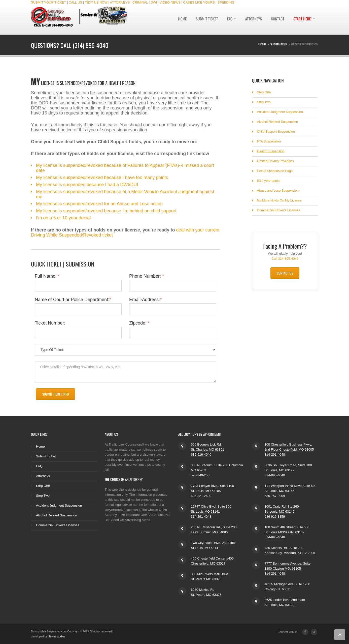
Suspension (278, 45)
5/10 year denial (269, 181)
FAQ (228, 19)
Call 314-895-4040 (285, 259)
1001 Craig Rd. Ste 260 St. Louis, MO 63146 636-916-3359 (282, 511)
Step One (264, 92)
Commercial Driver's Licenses (279, 210)
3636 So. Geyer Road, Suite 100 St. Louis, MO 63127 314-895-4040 (288, 470)
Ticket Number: (50, 323)
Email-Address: (145, 300)
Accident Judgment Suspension (280, 112)
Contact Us (285, 273)
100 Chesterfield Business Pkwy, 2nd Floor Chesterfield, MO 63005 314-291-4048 (289, 449)
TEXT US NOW (96, 2)
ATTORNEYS (120, 2)
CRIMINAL (140, 2)
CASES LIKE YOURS (199, 2)
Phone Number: (147, 276)
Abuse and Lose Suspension (278, 191)
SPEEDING (226, 2)
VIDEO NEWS (170, 2)
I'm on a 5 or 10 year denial (63, 218)
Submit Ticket (205, 19)
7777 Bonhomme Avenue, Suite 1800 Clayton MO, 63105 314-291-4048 (288, 568)
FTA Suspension (269, 141)
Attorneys (253, 19)
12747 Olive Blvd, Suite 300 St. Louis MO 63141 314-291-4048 (211, 511)
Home (180, 19)
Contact (277, 19)
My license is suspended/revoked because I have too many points (102, 178)
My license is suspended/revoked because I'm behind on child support (106, 211)
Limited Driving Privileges (275, 161)
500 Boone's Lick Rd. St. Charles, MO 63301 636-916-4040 (207, 449)
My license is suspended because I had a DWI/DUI (87, 185)
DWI (154, 2)
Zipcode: (139, 323)
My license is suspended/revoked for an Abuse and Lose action (99, 204)
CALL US (76, 2)
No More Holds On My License (279, 200)
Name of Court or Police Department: (73, 300)
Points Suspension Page (275, 171)
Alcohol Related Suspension (278, 122)
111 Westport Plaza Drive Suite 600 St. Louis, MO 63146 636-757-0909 (291, 491)
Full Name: (47, 276)
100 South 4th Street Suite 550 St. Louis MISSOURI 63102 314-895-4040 (287, 532)
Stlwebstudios (57, 636)
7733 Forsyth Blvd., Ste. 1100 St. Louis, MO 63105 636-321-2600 (212, 491)
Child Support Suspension (276, 131)
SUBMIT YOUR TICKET (48, 2)
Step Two (264, 102)
